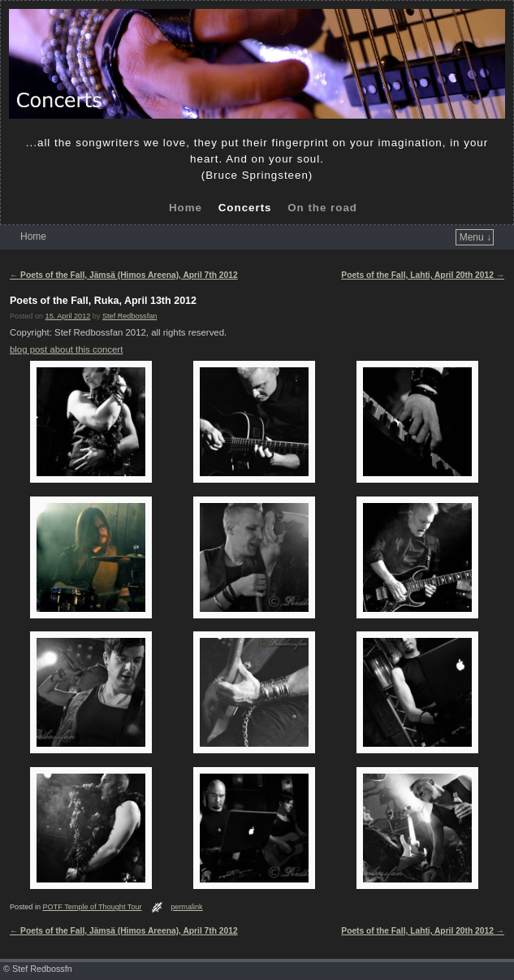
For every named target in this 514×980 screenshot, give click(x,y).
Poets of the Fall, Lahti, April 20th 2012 (423, 275)
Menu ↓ (475, 237)
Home (186, 208)
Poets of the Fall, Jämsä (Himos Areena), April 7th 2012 (124, 275)
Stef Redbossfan (130, 316)
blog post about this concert (66, 349)
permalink (187, 907)
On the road (322, 208)
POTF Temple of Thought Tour (93, 907)
